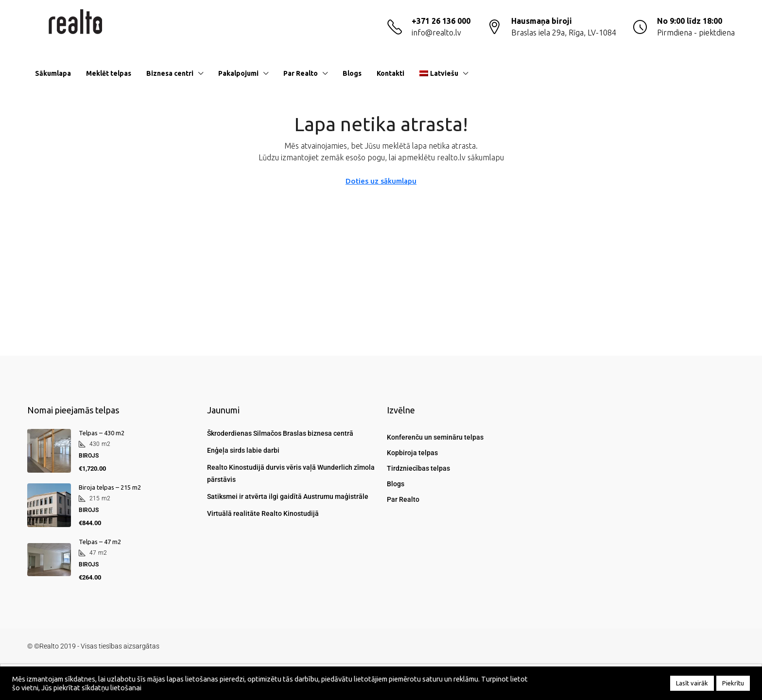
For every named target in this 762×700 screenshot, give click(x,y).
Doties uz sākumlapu (381, 181)
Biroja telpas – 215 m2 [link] (110, 487)
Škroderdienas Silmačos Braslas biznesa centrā (280, 433)
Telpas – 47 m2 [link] (100, 542)
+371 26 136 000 (441, 21)
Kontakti (390, 73)
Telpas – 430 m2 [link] (102, 433)
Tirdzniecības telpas (418, 468)
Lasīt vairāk (692, 683)
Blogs (352, 73)
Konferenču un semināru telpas (435, 437)
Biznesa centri (170, 73)
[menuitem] (720, 73)
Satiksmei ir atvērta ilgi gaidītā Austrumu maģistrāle (288, 496)
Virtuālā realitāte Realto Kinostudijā (263, 513)
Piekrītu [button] (733, 683)
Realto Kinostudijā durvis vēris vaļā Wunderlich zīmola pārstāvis (291, 473)
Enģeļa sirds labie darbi (243, 450)
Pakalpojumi (238, 73)
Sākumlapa (53, 73)
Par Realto (301, 73)
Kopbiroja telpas (412, 453)
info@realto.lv (436, 33)
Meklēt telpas (109, 73)
